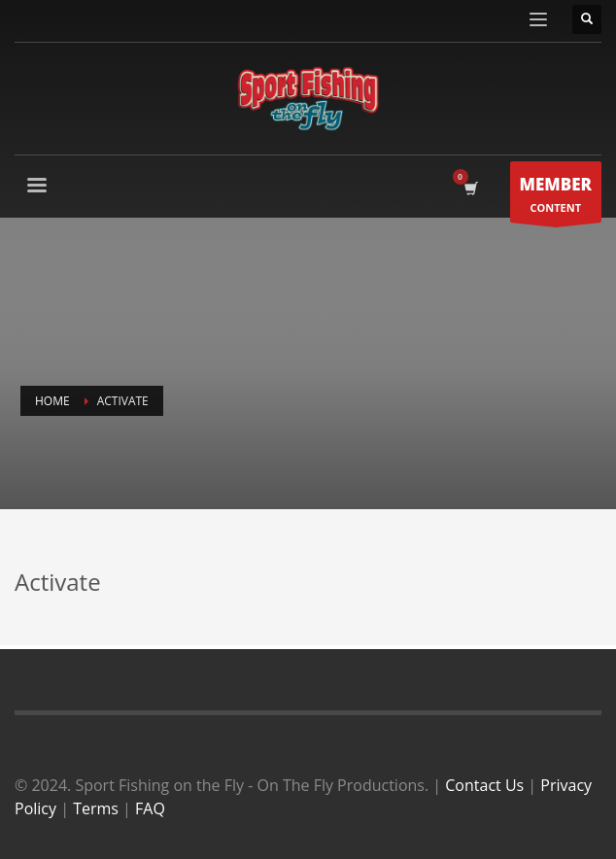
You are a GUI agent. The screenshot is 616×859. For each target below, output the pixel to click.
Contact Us (484, 785)
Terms (96, 808)
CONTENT (556, 197)
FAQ (150, 808)
